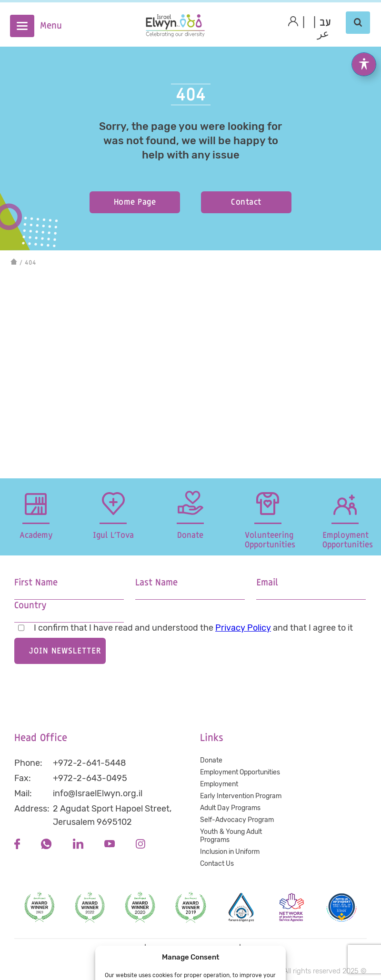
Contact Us (217, 864)
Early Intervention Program (241, 796)
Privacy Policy (243, 628)
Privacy (129, 949)
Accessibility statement (193, 949)
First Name (36, 583)
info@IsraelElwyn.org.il (98, 793)
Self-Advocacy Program (237, 820)
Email (267, 583)
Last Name (156, 583)
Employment (219, 784)
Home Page (135, 202)
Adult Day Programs (230, 808)
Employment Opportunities (240, 772)
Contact (246, 202)
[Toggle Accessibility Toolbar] (364, 48)
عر (323, 34)
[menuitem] (326, 23)
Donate (211, 760)
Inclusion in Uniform (230, 852)
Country (30, 606)
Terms (254, 949)
